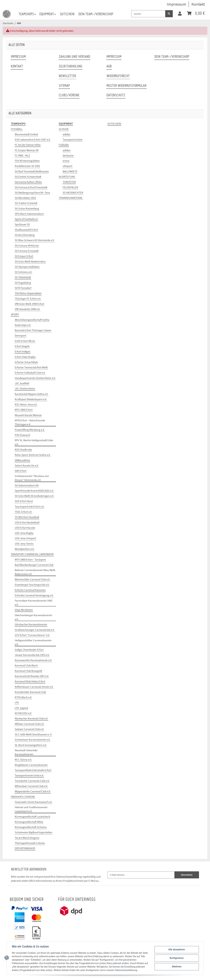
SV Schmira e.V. (23, 272)
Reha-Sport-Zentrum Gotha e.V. (33, 455)
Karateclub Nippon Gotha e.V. (31, 394)
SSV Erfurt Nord (24, 501)
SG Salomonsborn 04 (27, 485)
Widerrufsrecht (118, 76)
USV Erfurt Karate (25, 528)
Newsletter (67, 76)
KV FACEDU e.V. (23, 713)
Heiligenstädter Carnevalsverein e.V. (33, 642)
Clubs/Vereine (69, 95)
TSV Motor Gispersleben (28, 293)
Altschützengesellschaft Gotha (32, 320)
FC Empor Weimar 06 (27, 150)
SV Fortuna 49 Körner (27, 246)
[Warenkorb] (196, 14)
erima (66, 161)
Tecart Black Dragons (27, 838)
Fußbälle (64, 145)
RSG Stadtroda (23, 450)
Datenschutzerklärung (69, 877)
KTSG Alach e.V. (23, 697)
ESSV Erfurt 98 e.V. (25, 341)
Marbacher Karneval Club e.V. (31, 718)
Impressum (177, 4)
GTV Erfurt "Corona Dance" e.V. (32, 635)
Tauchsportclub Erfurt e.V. (30, 506)
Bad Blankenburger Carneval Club (34, 565)
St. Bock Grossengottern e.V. (31, 745)
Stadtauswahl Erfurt (26, 230)
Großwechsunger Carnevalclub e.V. (35, 630)
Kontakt (198, 4)
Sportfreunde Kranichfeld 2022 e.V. (34, 491)
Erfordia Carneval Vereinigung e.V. (34, 595)
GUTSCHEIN (114, 124)
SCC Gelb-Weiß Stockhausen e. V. (33, 734)
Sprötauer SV (22, 224)
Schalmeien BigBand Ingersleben (34, 832)
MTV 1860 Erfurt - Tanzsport (30, 560)
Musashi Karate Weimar (28, 415)
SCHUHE (64, 129)
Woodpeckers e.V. (25, 549)
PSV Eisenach (22, 435)
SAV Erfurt (21, 471)
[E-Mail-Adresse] (141, 875)
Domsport (21, 335)
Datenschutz (116, 95)
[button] (180, 14)
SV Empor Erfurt (24, 256)
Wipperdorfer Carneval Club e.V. (33, 791)
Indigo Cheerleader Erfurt (29, 650)
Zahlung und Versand (74, 57)
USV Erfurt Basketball (27, 522)
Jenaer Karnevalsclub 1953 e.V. (32, 655)
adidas (67, 134)
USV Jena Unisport (25, 538)
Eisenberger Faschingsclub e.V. (32, 585)
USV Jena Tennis (24, 544)
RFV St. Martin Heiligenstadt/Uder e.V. (34, 442)
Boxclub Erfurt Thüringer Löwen (33, 330)
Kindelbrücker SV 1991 (27, 166)
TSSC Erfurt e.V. (23, 512)
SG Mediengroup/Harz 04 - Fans (32, 193)
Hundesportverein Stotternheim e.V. (35, 378)
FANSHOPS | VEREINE (23, 797)
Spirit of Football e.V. (26, 219)
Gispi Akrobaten (24, 610)
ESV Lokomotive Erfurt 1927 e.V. (33, 140)
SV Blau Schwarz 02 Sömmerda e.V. (35, 240)
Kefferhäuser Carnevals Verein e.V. (34, 687)
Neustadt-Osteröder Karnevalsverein (26, 752)
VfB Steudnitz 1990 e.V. (27, 309)
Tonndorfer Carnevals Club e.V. (32, 781)
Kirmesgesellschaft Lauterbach (32, 817)
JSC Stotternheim (25, 388)
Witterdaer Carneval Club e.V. (31, 786)
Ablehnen (176, 967)
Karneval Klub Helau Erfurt (30, 681)
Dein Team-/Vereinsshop (96, 14)
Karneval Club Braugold (28, 671)
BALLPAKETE (70, 171)
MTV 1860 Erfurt (24, 410)
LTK (17, 702)
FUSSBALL (17, 129)
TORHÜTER (69, 182)
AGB (109, 67)
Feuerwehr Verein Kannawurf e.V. (33, 802)
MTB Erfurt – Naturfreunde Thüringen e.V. (30, 422)
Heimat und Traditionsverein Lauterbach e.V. (31, 809)
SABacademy (22, 460)
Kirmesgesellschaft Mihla (29, 822)
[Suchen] (148, 14)
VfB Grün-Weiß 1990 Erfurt (30, 304)
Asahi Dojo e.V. (23, 325)
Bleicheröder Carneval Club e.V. (32, 579)
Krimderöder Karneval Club (30, 692)
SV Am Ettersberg (25, 235)
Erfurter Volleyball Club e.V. (30, 373)
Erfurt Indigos (23, 351)
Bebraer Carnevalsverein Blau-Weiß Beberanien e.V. (35, 572)
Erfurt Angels (22, 346)
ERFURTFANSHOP (25, 848)
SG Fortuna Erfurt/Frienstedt (31, 187)
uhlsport (68, 166)
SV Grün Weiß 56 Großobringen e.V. (34, 496)
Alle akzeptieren (176, 950)
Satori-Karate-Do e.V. (27, 465)
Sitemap (64, 86)
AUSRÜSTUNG (67, 177)
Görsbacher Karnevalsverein (31, 624)
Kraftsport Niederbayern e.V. (31, 399)
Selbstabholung (70, 67)
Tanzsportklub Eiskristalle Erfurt (33, 770)
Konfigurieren (176, 958)
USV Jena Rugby (24, 533)
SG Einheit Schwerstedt (28, 177)
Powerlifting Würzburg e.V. (30, 430)
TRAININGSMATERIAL (71, 198)
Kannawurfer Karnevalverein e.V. (33, 660)
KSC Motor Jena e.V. (26, 404)
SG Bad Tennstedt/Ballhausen (32, 171)
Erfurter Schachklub (26, 362)
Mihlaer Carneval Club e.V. (29, 724)
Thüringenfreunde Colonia (30, 843)
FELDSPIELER (70, 187)
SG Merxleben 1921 (25, 198)
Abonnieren (187, 875)
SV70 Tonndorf (23, 288)
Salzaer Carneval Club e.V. (29, 729)
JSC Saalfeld (22, 383)
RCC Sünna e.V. (23, 760)
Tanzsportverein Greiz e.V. (29, 775)
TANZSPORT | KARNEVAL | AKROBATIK (32, 554)
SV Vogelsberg (23, 283)
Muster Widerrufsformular (126, 86)
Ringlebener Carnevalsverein (31, 765)
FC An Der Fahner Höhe (28, 145)
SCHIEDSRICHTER (73, 193)
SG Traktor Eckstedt (26, 203)
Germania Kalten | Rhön (28, 182)
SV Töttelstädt (23, 277)
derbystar (68, 155)
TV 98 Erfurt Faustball (27, 517)
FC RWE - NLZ (22, 155)
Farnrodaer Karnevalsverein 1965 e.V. (34, 603)
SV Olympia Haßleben (27, 267)
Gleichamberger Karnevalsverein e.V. (33, 617)
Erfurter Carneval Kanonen (30, 590)
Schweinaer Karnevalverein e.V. (33, 740)
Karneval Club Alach (26, 665)
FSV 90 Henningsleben (27, 161)
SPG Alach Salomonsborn (29, 214)
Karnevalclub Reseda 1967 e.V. (32, 676)
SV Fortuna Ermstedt (27, 251)
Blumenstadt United (26, 134)
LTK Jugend (21, 708)
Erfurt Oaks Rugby (25, 357)
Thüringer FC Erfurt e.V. (28, 299)
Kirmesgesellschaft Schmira (31, 827)
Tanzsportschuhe (73, 140)
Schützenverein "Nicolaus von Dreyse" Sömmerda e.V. (32, 478)
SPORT (15, 314)
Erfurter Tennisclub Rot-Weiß (31, 367)
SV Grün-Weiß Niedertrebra (30, 261)
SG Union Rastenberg (27, 208)
